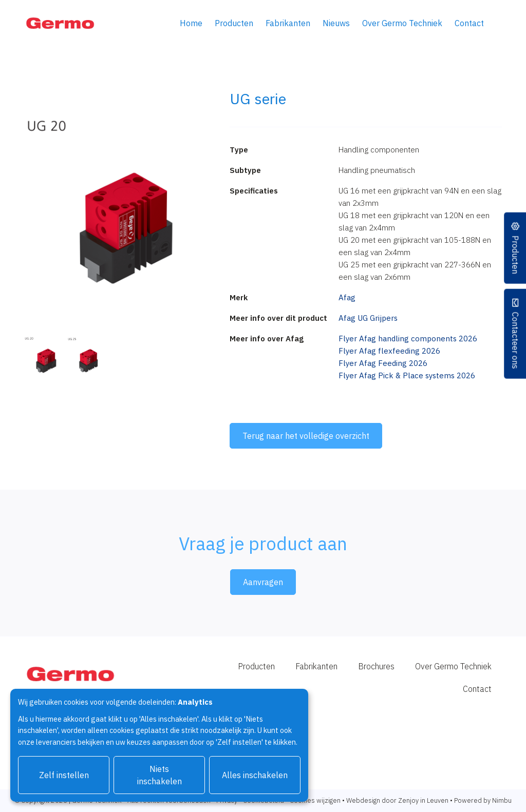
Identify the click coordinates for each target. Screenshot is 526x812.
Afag (347, 297)
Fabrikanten (288, 23)
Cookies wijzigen (315, 800)
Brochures (376, 666)
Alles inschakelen (255, 775)
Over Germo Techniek (402, 23)
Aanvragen (263, 582)
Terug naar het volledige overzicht (306, 436)
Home (191, 23)
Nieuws (336, 23)
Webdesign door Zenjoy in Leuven (397, 800)
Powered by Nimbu (483, 800)
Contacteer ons (515, 340)
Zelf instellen (64, 775)
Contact (469, 23)
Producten (234, 23)
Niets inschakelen (159, 775)
